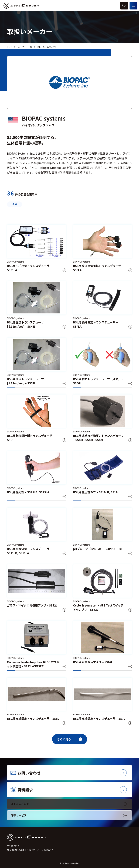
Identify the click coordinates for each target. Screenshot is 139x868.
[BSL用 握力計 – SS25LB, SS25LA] (37, 476)
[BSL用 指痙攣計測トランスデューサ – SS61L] (37, 419)
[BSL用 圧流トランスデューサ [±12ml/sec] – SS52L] (37, 363)
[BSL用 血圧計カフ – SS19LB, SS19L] (103, 476)
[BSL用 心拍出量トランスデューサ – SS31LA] (37, 249)
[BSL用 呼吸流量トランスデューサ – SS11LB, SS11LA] (37, 533)
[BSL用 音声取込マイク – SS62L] (103, 646)
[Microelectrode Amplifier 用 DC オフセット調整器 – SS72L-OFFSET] (37, 646)
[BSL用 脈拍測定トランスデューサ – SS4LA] (103, 306)
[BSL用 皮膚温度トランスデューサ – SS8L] (37, 702)
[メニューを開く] (133, 6)
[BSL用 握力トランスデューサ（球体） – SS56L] (103, 363)
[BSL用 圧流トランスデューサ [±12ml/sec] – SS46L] (37, 306)
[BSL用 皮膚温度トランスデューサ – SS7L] (103, 702)
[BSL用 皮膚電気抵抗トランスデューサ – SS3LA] (103, 249)
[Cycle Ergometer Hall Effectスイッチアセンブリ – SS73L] (103, 589)
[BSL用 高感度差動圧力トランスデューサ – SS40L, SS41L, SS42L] (103, 419)
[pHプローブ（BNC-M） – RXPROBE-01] (103, 533)
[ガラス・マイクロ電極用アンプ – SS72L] (37, 589)
